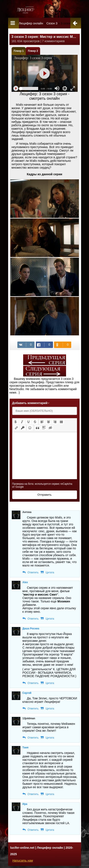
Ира (25, 804)
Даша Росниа (31, 629)
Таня (26, 748)
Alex (25, 582)
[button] (16, 422)
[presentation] (16, 422)
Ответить (33, 572)
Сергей (27, 693)
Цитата (50, 572)
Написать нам (23, 861)
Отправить (44, 495)
